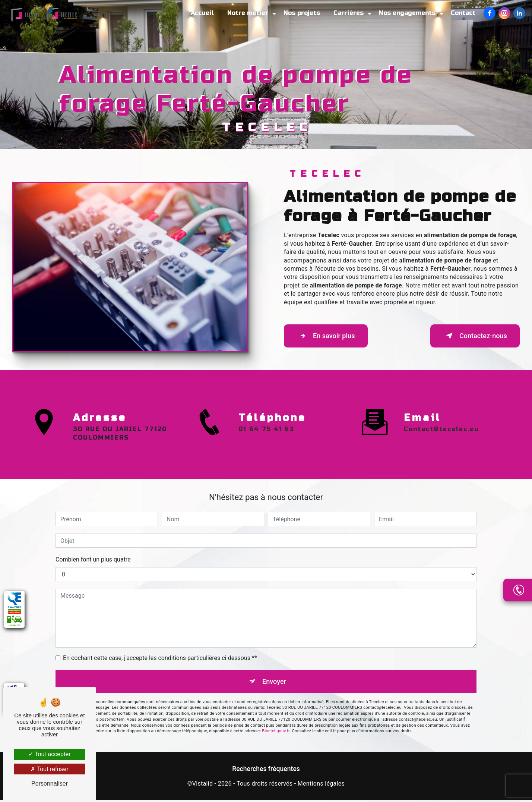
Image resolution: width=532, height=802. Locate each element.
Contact (462, 13)
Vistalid (203, 785)
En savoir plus (330, 336)
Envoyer (275, 682)
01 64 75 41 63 (266, 450)
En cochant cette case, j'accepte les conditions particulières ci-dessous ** (160, 658)
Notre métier (247, 13)
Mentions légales (321, 785)
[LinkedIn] (519, 13)
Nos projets (301, 13)
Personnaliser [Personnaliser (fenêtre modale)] (50, 784)
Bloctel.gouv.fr (276, 733)
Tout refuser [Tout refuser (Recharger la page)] (50, 769)
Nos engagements (406, 13)
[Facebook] (489, 13)
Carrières (348, 13)
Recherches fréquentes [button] (266, 771)
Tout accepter (49, 754)
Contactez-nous (471, 336)
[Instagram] (504, 13)
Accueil (202, 13)
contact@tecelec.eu (441, 408)
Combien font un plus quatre (93, 559)
